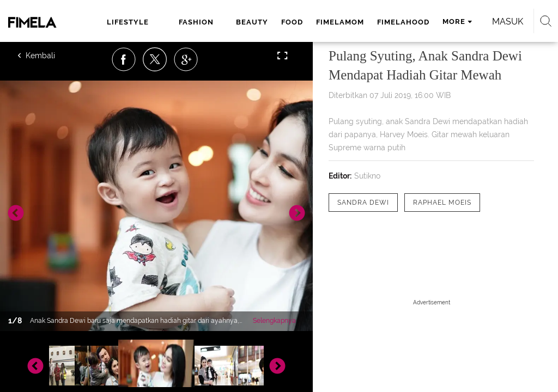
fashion (196, 22)
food (292, 22)
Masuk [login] (508, 22)
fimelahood (403, 22)
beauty (252, 22)
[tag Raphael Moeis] (442, 203)
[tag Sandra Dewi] (363, 203)
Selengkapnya (274, 321)
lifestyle (128, 22)
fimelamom (340, 22)
